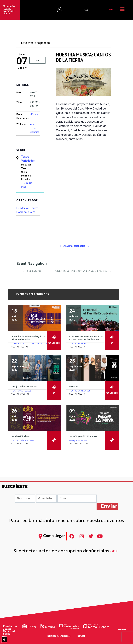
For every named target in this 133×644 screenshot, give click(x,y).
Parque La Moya (78, 441)
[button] (87, 10)
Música (34, 115)
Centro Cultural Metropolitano (30, 344)
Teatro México (78, 344)
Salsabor (33, 272)
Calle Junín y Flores (23, 441)
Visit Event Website (35, 128)
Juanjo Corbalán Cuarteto (24, 387)
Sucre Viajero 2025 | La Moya (83, 437)
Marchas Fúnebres (20, 437)
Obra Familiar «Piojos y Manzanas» (81, 272)
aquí (115, 551)
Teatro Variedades (22, 391)
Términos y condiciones (59, 636)
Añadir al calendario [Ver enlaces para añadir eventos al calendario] (74, 246)
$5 (37, 60)
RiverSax (74, 387)
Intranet (81, 636)
